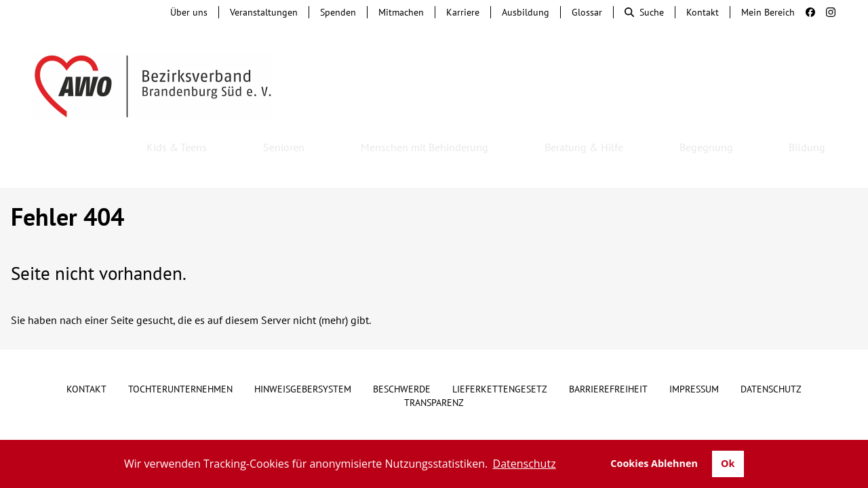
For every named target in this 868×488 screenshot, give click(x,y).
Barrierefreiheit (608, 352)
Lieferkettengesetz (500, 352)
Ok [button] (728, 463)
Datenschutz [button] (525, 464)
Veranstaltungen (264, 12)
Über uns (189, 12)
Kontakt (703, 12)
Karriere (463, 12)
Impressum (694, 352)
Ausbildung (526, 12)
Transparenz (434, 366)
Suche (644, 12)
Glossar (587, 12)
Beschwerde (402, 352)
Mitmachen (401, 12)
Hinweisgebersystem (303, 352)
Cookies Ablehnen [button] (654, 463)
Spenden (338, 12)
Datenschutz (771, 352)
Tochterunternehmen (180, 352)
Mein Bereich (768, 12)
